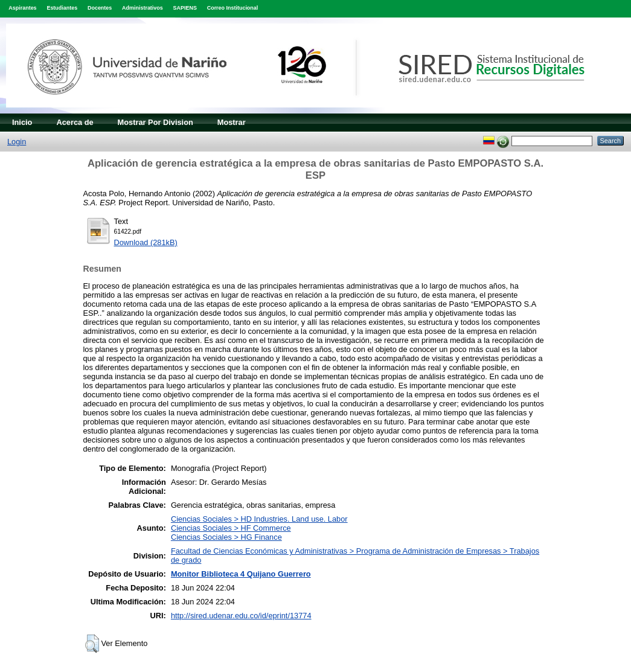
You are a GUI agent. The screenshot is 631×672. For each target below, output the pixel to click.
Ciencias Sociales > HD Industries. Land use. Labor (259, 519)
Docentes (100, 8)
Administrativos (143, 8)
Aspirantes (22, 8)
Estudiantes (62, 8)
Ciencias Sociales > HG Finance (226, 537)
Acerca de (75, 122)
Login (17, 142)
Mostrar (232, 122)
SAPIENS (185, 8)
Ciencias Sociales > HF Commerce (231, 528)
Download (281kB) (146, 242)
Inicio (22, 122)
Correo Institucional (233, 8)
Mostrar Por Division (155, 122)
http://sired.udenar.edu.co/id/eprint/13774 (241, 616)
